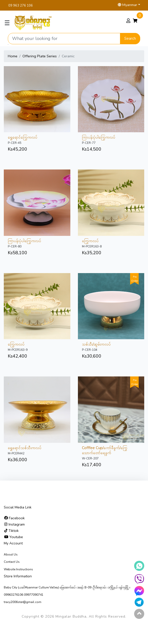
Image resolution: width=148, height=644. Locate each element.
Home (13, 56)
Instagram (14, 524)
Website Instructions (18, 569)
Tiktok (11, 531)
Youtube (14, 537)
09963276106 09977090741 (24, 595)
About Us (11, 554)
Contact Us (12, 562)
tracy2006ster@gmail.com (23, 602)
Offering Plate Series (40, 56)
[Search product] (64, 39)
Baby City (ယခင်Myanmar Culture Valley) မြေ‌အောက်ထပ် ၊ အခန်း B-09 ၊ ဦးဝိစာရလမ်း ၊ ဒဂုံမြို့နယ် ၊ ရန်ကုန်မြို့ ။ (67, 587)
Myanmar (127, 5)
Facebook (14, 518)
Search (130, 38)
